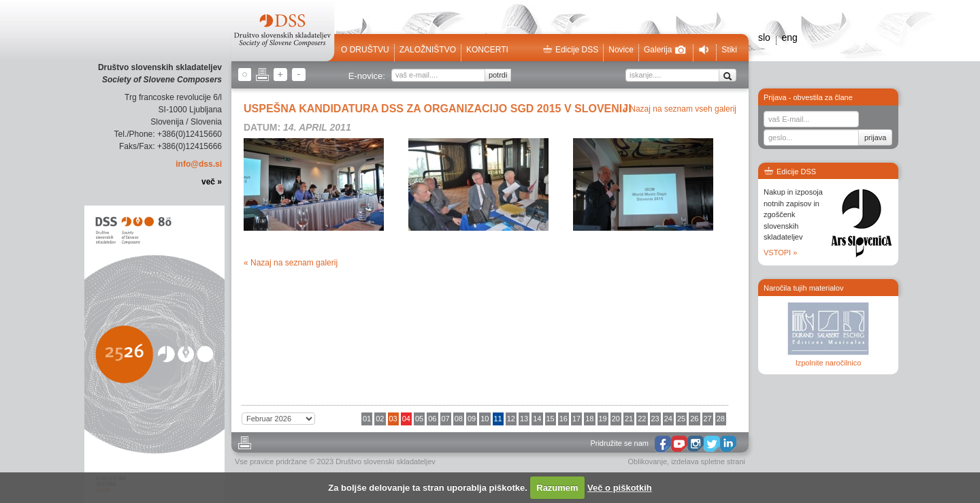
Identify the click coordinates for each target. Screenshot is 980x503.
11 (498, 419)
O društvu (365, 50)
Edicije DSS (570, 50)
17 (576, 419)
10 (485, 419)
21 (629, 419)
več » (212, 182)
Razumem (557, 488)
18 (589, 419)
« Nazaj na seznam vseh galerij (680, 109)
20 (616, 419)
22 (642, 419)
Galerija (665, 50)
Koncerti (487, 50)
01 (367, 419)
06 (432, 419)
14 (537, 419)
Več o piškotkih (620, 488)
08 (459, 419)
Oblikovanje (648, 461)
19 (603, 419)
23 (655, 419)
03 (393, 419)
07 (446, 419)
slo (764, 37)
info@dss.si (199, 164)
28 (721, 419)
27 (708, 419)
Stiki (729, 50)
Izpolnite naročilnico (829, 363)
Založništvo (428, 50)
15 (551, 419)
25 (681, 419)
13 (524, 419)
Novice (621, 50)
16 (563, 419)
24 (668, 419)
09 (472, 419)
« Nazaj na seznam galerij (291, 263)
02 (380, 419)
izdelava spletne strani (708, 461)
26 (694, 419)
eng (789, 37)
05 (419, 419)
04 (406, 419)
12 (511, 419)
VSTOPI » (780, 253)
